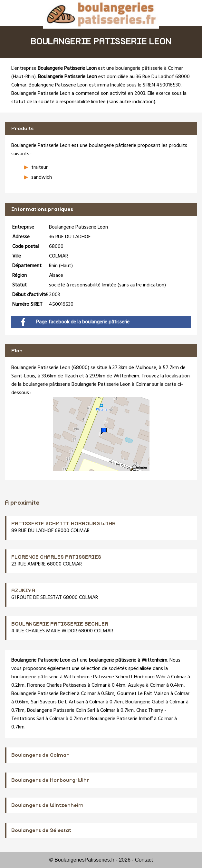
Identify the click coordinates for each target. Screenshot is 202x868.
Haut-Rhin (24, 77)
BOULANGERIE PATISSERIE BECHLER (60, 624)
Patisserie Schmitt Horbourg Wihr (130, 677)
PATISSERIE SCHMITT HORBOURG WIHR (63, 524)
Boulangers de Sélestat (41, 830)
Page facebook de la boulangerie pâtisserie (75, 322)
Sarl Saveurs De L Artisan (58, 702)
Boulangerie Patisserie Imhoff (121, 719)
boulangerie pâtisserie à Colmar (149, 68)
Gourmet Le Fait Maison (143, 694)
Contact (144, 860)
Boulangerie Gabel (145, 702)
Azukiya (136, 685)
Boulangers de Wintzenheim (47, 805)
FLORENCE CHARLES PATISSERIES (56, 557)
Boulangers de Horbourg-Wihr (50, 780)
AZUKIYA (23, 591)
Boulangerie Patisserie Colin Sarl (61, 710)
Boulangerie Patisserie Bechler (43, 694)
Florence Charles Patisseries (57, 685)
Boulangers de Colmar (40, 755)
